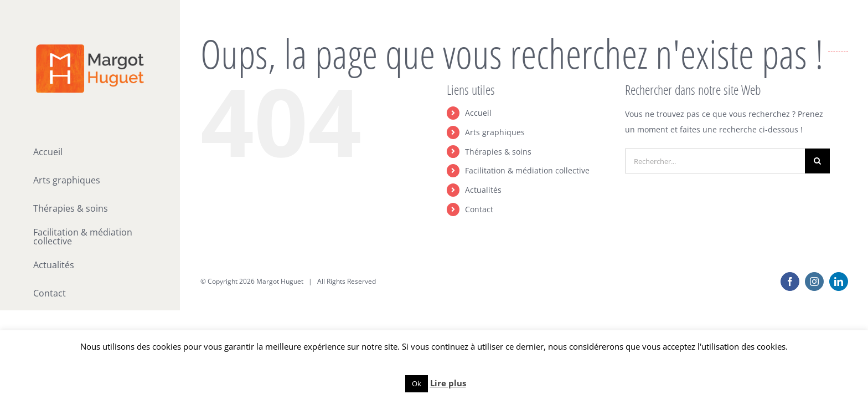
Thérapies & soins (498, 152)
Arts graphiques (495, 132)
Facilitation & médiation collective (527, 170)
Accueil (478, 113)
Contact (479, 209)
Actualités (483, 190)
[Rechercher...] (715, 161)
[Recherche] (817, 161)
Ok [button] (417, 383)
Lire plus (448, 383)
